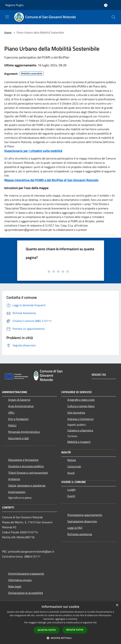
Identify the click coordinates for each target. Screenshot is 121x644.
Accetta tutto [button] (47, 630)
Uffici (11, 413)
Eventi (71, 496)
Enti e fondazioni (18, 419)
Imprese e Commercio (80, 419)
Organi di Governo (19, 400)
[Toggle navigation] (7, 17)
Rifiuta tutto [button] (75, 630)
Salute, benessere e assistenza (27, 485)
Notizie (72, 460)
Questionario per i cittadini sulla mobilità (33, 151)
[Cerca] (113, 17)
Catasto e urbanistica (80, 430)
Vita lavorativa (76, 413)
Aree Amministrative (21, 406)
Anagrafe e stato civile (81, 400)
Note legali (15, 586)
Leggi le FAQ (75, 528)
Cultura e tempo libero (81, 406)
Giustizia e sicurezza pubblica (26, 466)
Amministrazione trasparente (26, 574)
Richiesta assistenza (80, 534)
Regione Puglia (14, 5)
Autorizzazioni (17, 492)
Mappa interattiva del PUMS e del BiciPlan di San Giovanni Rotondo (51, 180)
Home (8, 32)
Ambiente (14, 479)
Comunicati (74, 466)
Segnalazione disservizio (82, 521)
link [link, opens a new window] (95, 623)
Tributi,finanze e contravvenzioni (28, 473)
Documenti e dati (19, 438)
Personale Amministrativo (24, 432)
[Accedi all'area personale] (106, 5)
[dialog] (61, 623)
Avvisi (71, 473)
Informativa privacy (20, 580)
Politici (12, 425)
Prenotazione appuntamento (85, 515)
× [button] (117, 605)
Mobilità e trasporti (79, 442)
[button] (61, 638)
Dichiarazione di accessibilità (26, 593)
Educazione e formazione (23, 460)
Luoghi (71, 490)
